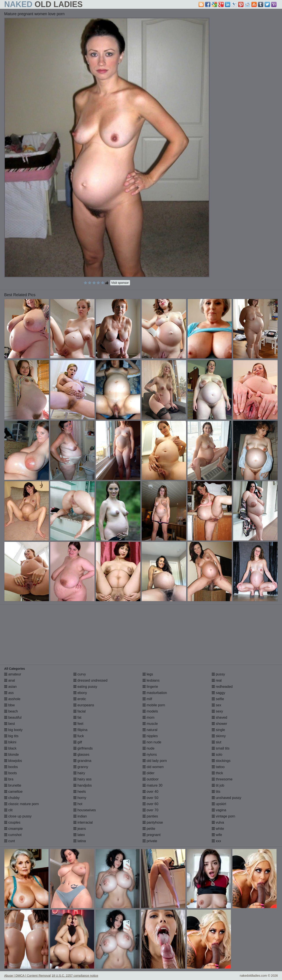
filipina (80, 730)
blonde (12, 755)
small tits (221, 748)
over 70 (150, 810)
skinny (219, 736)
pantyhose (153, 822)
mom (148, 717)
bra (9, 779)
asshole (12, 699)
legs (148, 674)
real (217, 680)
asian (10, 687)
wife (217, 835)
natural (150, 730)
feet (78, 724)
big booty (13, 730)
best (10, 724)
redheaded (222, 687)
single (218, 730)
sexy (217, 711)
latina (80, 841)
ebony (80, 693)
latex (79, 835)
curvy (80, 674)
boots (11, 773)
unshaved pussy (226, 798)
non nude (152, 742)
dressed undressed (90, 680)
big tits (11, 736)
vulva (218, 822)
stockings (221, 761)
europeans (84, 705)
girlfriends (83, 748)
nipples (150, 736)
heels (80, 792)
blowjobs (13, 761)
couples (12, 822)
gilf (78, 742)
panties (150, 816)
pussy (218, 674)
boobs (11, 767)
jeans (80, 829)
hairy (79, 773)
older (148, 773)
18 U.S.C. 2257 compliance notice (75, 976)
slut (216, 742)
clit (8, 810)
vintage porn (224, 816)
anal (10, 680)
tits (216, 792)
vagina (219, 810)
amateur (13, 674)
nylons (150, 755)
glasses (81, 755)
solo (217, 755)
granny (81, 767)
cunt (10, 841)
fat (77, 717)
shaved (219, 717)
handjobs (83, 785)
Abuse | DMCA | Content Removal (27, 976)
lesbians (151, 680)
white (218, 829)
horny (80, 798)
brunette (13, 785)
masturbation (155, 693)
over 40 (150, 792)
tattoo (218, 767)
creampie (13, 829)
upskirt (219, 804)
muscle (150, 724)
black (10, 748)
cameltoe (13, 792)
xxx (216, 841)
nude (148, 748)
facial (80, 711)
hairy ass (82, 779)
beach (11, 711)
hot (78, 804)
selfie (218, 699)
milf (147, 699)
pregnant (152, 835)
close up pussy (18, 816)
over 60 (150, 804)
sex (216, 705)
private (150, 841)
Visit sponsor (120, 283)
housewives (85, 810)
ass (9, 693)
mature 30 (152, 785)
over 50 (150, 798)
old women (153, 767)
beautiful (13, 717)
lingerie (150, 687)
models (150, 711)
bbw (9, 705)
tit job (218, 785)
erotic (80, 699)
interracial (83, 822)
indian (80, 816)
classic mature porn (21, 804)
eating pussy (85, 687)
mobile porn (154, 705)
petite (149, 829)
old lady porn (155, 761)
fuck (79, 736)
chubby (12, 798)
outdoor (151, 779)
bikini (10, 742)
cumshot (13, 835)
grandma (82, 761)
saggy (218, 693)
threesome (222, 779)
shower (219, 724)
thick (217, 773)
